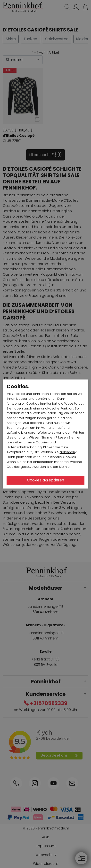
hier (78, 437)
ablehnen (67, 452)
